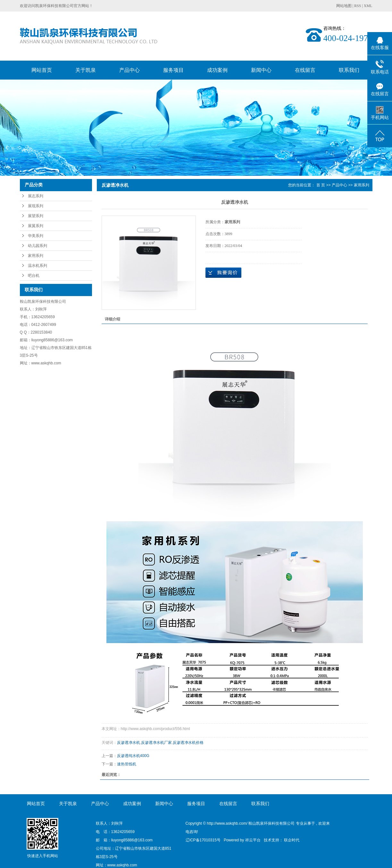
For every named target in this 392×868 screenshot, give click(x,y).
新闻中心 (261, 70)
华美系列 (36, 236)
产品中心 (129, 70)
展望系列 (36, 216)
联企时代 (292, 840)
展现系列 (36, 206)
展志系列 (36, 196)
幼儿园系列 (38, 246)
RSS (358, 6)
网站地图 (344, 6)
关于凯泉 (86, 70)
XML (368, 6)
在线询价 (223, 273)
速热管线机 (127, 764)
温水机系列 (38, 266)
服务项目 (173, 70)
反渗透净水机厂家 (156, 743)
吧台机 (34, 276)
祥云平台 (253, 840)
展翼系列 (36, 226)
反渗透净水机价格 (188, 743)
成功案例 (217, 70)
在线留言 (305, 70)
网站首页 (42, 70)
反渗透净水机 (129, 743)
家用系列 (36, 256)
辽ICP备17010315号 (203, 840)
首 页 (321, 185)
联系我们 (349, 70)
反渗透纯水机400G (133, 756)
